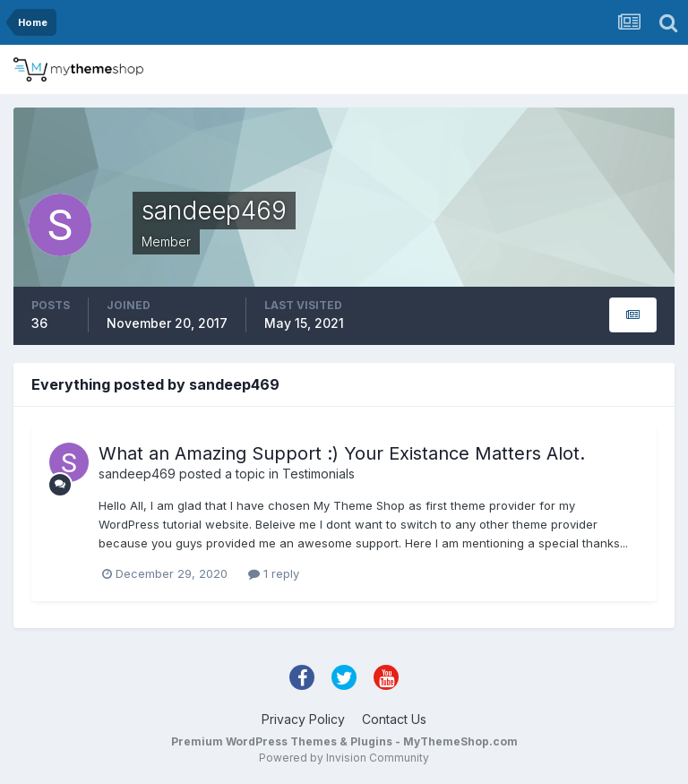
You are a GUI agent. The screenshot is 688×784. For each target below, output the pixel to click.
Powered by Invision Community (344, 758)
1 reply (274, 573)
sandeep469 (137, 474)
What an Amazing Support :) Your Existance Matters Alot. (342, 453)
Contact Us (394, 719)
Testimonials (318, 474)
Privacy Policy (303, 719)
